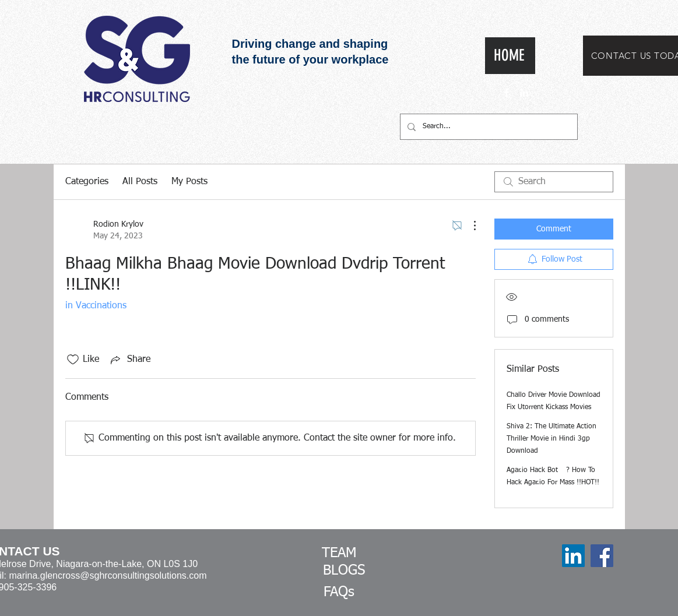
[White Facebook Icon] (507, 93)
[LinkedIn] (573, 556)
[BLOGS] (344, 571)
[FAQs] (339, 593)
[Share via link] (129, 360)
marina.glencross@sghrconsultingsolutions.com (108, 575)
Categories (87, 182)
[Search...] (488, 127)
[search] (554, 182)
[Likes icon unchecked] (73, 360)
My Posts (189, 182)
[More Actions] (469, 226)
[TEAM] (339, 554)
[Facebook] (602, 556)
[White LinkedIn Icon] (524, 93)
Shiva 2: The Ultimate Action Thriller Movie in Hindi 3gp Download (551, 439)
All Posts (140, 182)
